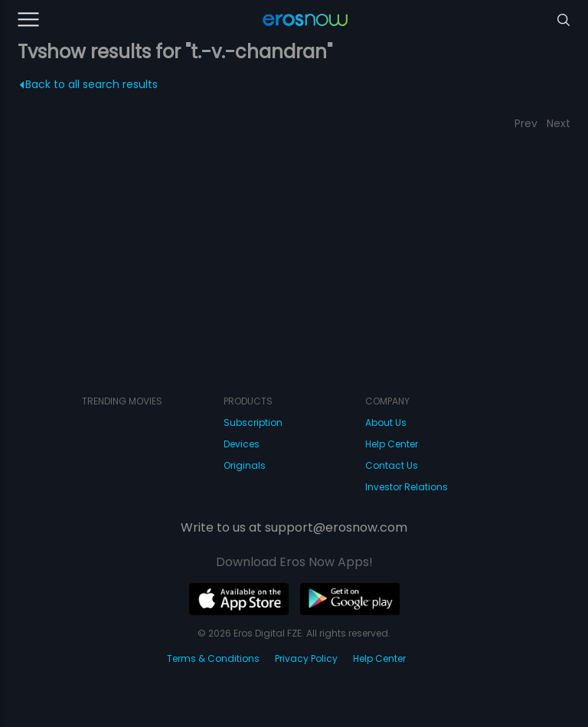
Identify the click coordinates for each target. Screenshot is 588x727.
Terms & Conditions (213, 658)
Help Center (392, 444)
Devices (242, 444)
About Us (386, 422)
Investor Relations (407, 487)
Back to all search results (88, 84)
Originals (245, 465)
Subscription (253, 422)
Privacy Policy (306, 658)
